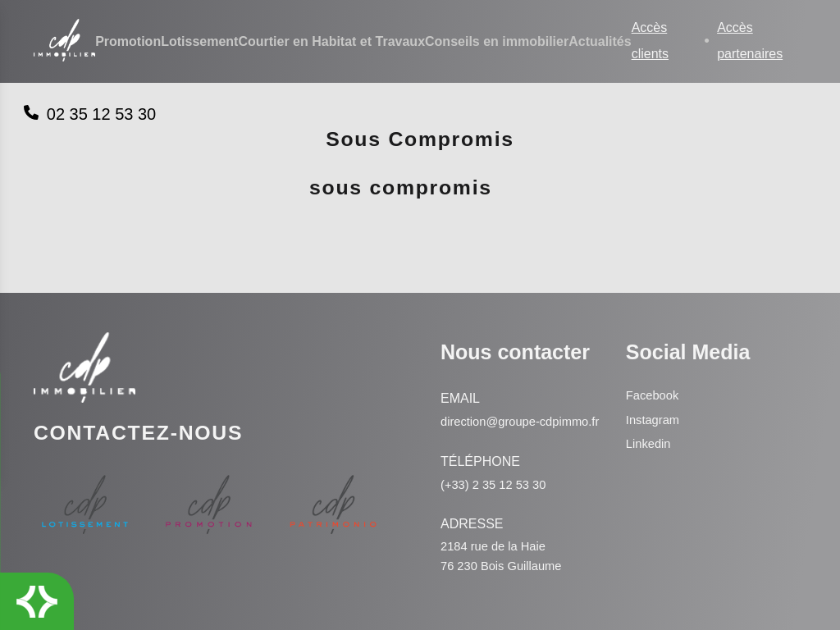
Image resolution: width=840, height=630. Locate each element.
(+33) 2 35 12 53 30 (495, 483)
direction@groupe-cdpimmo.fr (492, 410)
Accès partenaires (750, 41)
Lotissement (199, 42)
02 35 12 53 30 (90, 114)
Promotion (128, 42)
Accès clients (650, 41)
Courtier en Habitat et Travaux (331, 42)
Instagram (654, 398)
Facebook (653, 374)
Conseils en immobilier (497, 42)
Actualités (600, 42)
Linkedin (649, 422)
